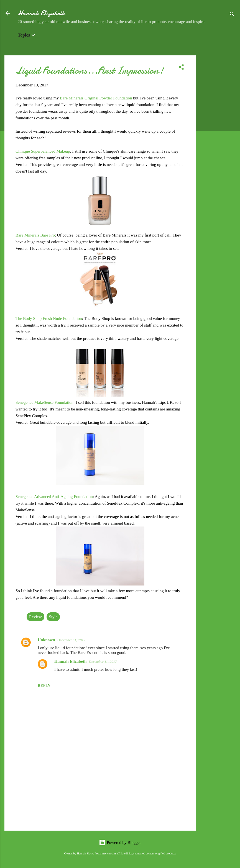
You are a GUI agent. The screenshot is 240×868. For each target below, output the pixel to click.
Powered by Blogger (120, 843)
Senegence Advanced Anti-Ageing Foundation (54, 497)
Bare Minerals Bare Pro (35, 235)
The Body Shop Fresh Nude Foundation (49, 319)
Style (53, 617)
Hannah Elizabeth (41, 13)
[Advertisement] (218, 138)
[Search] (232, 15)
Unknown (46, 640)
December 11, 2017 (71, 640)
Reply (44, 686)
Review (35, 617)
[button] (181, 68)
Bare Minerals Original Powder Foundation (96, 98)
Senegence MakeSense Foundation (44, 402)
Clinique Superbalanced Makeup (43, 151)
